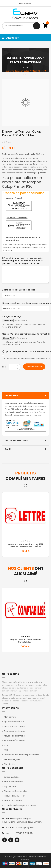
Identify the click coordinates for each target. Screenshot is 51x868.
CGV (6, 745)
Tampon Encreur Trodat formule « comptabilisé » (26, 641)
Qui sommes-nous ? (14, 722)
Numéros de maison (14, 782)
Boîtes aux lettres (12, 777)
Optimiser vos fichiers (14, 726)
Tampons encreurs (13, 801)
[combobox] (21, 26)
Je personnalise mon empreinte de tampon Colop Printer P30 (22, 182)
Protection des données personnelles (22, 755)
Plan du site (10, 764)
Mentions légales (12, 759)
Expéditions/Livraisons (14, 741)
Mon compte (10, 717)
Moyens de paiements (15, 736)
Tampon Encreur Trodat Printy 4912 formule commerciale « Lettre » (26, 546)
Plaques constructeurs (15, 796)
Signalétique (10, 786)
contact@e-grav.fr (25, 828)
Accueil (26, 67)
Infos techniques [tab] (26, 441)
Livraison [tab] (26, 395)
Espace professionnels (15, 731)
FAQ (6, 750)
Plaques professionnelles (16, 791)
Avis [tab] (26, 449)
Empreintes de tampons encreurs (20, 805)
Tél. (8, 833)
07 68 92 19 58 (24, 833)
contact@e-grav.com (36, 173)
